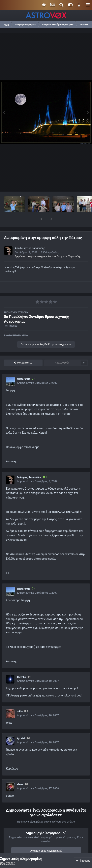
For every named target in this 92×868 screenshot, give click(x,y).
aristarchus (23, 369)
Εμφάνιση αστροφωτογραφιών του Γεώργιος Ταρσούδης (48, 246)
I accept (83, 861)
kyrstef (21, 728)
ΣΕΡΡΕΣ (21, 667)
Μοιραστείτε (23, 352)
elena (20, 774)
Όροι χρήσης (7, 863)
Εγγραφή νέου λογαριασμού (46, 841)
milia (20, 701)
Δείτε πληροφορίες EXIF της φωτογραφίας (46, 334)
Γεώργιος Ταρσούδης (33, 238)
